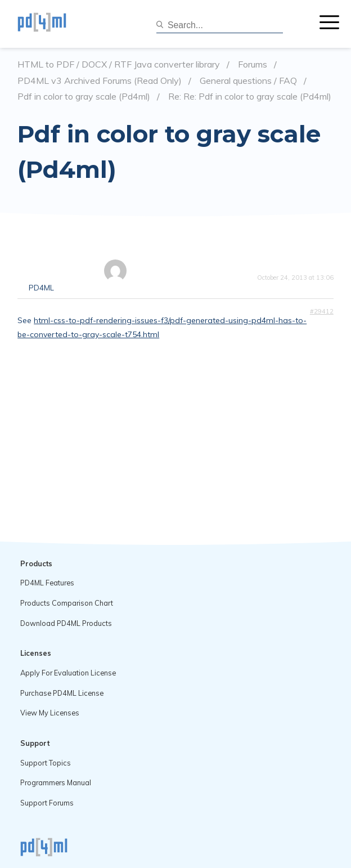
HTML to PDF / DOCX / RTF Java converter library (119, 64)
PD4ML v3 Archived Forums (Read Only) (100, 81)
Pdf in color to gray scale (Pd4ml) (84, 97)
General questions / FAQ (248, 81)
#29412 (322, 311)
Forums (253, 64)
